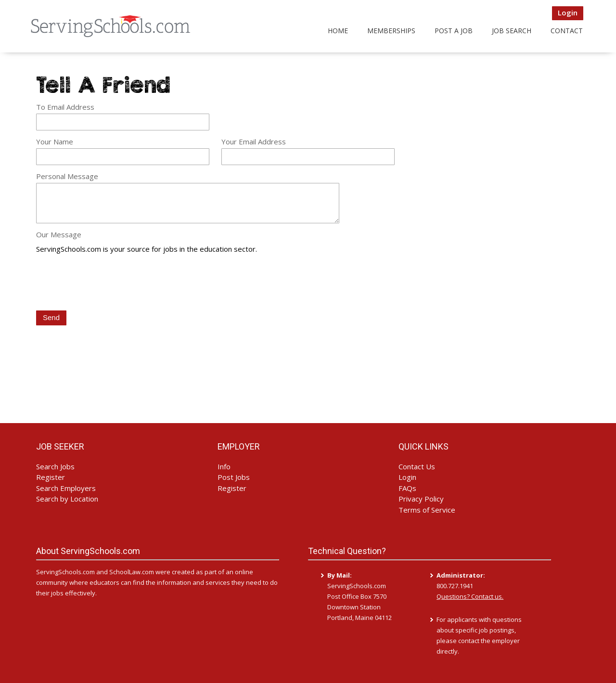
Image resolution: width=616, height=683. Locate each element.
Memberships (391, 31)
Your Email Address (254, 142)
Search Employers (66, 488)
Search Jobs (55, 466)
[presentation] (109, 283)
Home (338, 31)
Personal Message (67, 176)
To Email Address (65, 107)
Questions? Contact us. (470, 596)
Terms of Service (427, 510)
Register (51, 477)
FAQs (407, 488)
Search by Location (67, 499)
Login (568, 13)
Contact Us (417, 466)
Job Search (512, 31)
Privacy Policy (421, 499)
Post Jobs (234, 477)
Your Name (55, 142)
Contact (567, 31)
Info (224, 466)
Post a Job (454, 31)
